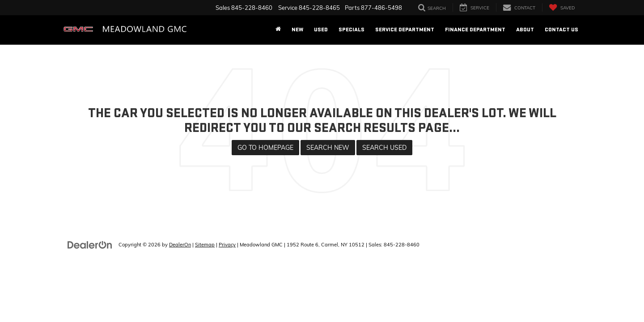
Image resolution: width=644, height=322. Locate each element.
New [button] (297, 30)
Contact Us (561, 30)
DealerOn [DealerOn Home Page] (180, 245)
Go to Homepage (265, 148)
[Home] (278, 30)
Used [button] (321, 30)
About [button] (525, 30)
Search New (328, 148)
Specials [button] (352, 30)
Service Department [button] (405, 30)
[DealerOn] (90, 244)
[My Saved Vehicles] (562, 7)
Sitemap (205, 245)
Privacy (227, 245)
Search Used (384, 148)
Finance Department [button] (475, 30)
